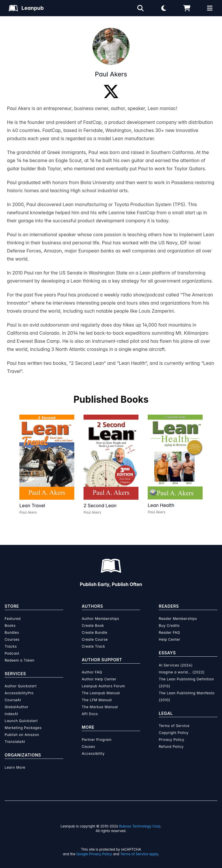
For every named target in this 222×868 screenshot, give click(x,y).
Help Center (169, 639)
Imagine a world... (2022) (182, 672)
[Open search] (140, 8)
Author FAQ (92, 672)
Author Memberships (101, 619)
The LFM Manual (97, 700)
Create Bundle (95, 632)
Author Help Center (99, 679)
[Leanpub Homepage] (26, 8)
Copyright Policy (174, 733)
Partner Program (97, 740)
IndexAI (11, 714)
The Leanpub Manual (101, 693)
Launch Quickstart (21, 721)
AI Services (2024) (176, 665)
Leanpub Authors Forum (103, 686)
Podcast (12, 653)
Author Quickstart (21, 686)
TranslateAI (15, 742)
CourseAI (13, 700)
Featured (13, 619)
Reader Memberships (178, 619)
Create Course (95, 639)
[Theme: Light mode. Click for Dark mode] (164, 8)
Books (10, 626)
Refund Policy (171, 747)
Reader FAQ (169, 632)
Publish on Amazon (22, 735)
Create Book (93, 626)
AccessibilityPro (19, 693)
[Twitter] (111, 91)
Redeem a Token (20, 660)
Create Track (94, 646)
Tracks (11, 646)
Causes (88, 747)
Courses (12, 639)
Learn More (15, 767)
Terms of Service (174, 726)
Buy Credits (169, 626)
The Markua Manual (100, 707)
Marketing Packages (23, 728)
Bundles (12, 632)
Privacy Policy (171, 740)
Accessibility (93, 753)
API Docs (90, 714)
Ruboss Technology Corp (140, 826)
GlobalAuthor (16, 707)
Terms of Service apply (139, 854)
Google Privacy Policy (94, 854)
